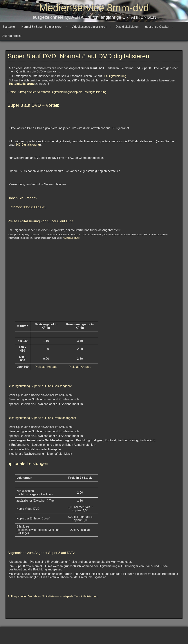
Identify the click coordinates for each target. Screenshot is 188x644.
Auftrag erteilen (12, 38)
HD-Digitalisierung (114, 78)
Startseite (9, 29)
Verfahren (44, 94)
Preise (12, 94)
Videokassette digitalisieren (89, 29)
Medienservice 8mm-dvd (94, 8)
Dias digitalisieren (127, 29)
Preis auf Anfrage (46, 369)
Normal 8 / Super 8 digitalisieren (42, 29)
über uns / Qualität (157, 29)
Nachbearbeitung (71, 240)
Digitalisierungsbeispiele (67, 94)
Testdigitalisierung (22, 86)
